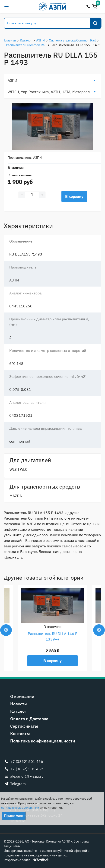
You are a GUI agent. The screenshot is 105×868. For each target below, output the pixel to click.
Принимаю (14, 816)
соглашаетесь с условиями (20, 808)
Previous (6, 630)
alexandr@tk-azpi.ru (16, 6)
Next (99, 630)
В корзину (74, 196)
